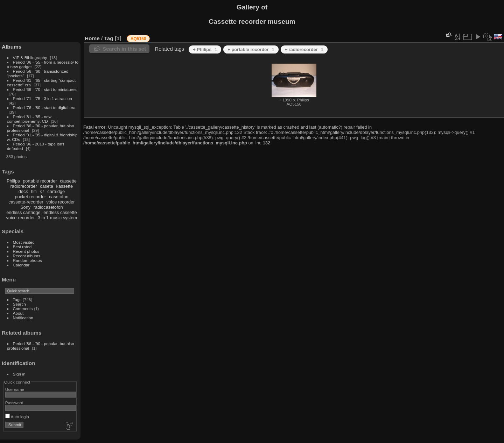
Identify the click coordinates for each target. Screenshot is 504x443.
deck (23, 191)
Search (19, 304)
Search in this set (124, 49)
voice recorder (60, 202)
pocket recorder (30, 197)
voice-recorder (21, 218)
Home (92, 38)
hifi (34, 191)
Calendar (21, 265)
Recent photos (26, 251)
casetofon (59, 197)
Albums (12, 47)
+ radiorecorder (304, 49)
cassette (68, 181)
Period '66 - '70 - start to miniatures (45, 89)
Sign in (19, 374)
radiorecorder (24, 186)
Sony (25, 207)
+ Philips (205, 49)
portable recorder (40, 181)
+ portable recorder (251, 49)
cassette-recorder (26, 202)
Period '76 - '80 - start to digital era (44, 108)
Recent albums (27, 256)
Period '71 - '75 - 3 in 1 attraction (43, 98)
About (18, 313)
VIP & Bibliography (31, 58)
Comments (23, 309)
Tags (17, 299)
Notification (23, 318)
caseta (47, 186)
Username (15, 389)
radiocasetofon (48, 207)
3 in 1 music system (57, 218)
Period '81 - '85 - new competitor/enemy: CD (29, 119)
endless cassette (60, 212)
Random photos (27, 260)
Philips (13, 181)
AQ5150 (138, 39)
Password (14, 403)
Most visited (24, 242)
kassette (65, 186)
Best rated (22, 247)
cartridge (56, 191)
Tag (109, 38)
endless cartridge (23, 212)
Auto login (17, 417)
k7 (42, 191)
